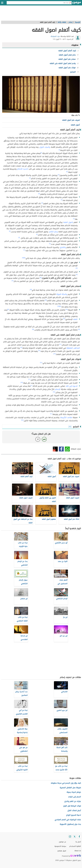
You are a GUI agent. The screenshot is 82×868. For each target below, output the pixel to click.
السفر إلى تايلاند (74, 797)
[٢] (41, 153)
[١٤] (77, 274)
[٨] (37, 234)
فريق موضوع (62, 851)
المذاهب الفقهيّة (73, 348)
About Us (78, 851)
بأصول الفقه (68, 222)
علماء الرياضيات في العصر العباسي (68, 820)
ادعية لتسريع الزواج (74, 815)
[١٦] (13, 281)
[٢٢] (39, 351)
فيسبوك (61, 449)
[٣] (67, 172)
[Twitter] (75, 837)
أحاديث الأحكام (23, 169)
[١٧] (31, 290)
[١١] (25, 258)
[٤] (30, 178)
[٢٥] (22, 382)
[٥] (39, 194)
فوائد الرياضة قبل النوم (72, 806)
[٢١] (21, 348)
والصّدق (63, 247)
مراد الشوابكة (55, 36)
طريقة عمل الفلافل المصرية (70, 788)
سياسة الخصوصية (60, 846)
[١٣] (77, 268)
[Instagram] (70, 837)
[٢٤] (41, 363)
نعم (44, 439)
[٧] (10, 231)
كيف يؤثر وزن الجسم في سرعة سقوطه (66, 783)
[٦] (62, 200)
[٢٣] (55, 354)
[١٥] (41, 278)
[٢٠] (60, 344)
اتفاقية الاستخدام (75, 846)
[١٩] (58, 306)
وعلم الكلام (53, 232)
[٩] (50, 244)
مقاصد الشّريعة (66, 417)
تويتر (55, 449)
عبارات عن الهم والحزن (73, 801)
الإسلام (58, 389)
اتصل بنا (78, 842)
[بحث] (70, 3)
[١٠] (24, 250)
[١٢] (23, 258)
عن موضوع (63, 842)
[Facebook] (79, 837)
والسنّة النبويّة (62, 294)
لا (38, 439)
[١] (59, 150)
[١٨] (46, 300)
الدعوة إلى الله (72, 386)
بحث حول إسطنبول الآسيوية (70, 824)
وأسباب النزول (45, 147)
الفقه (75, 319)
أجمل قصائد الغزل (74, 810)
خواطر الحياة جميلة (74, 792)
